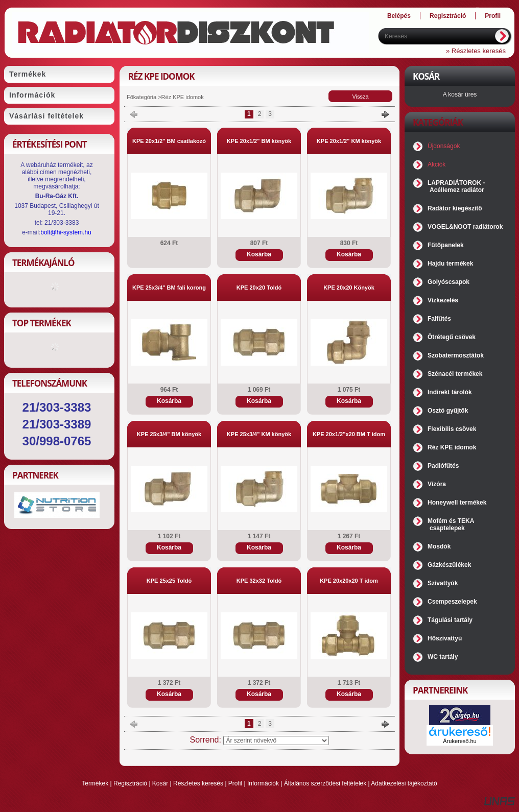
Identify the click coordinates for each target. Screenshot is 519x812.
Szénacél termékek (455, 374)
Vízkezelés (443, 300)
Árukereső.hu (459, 741)
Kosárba (259, 254)
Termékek (95, 783)
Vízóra (437, 484)
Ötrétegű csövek (452, 337)
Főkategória (141, 97)
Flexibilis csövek (452, 429)
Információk (263, 783)
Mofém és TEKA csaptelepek (451, 524)
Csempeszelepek (452, 602)
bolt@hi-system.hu (66, 232)
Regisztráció (130, 783)
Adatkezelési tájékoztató (404, 783)
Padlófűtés (443, 466)
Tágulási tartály (450, 620)
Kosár (160, 783)
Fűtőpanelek (446, 245)
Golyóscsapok (449, 282)
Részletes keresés (198, 783)
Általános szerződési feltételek (325, 783)
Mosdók (439, 546)
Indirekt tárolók (450, 392)
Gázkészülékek (449, 565)
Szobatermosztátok (456, 355)
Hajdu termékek (450, 264)
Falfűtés (439, 319)
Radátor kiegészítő (455, 208)
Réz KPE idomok (452, 447)
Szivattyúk (443, 583)
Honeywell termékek (457, 503)
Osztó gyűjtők (448, 411)
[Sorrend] (276, 741)
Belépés (399, 16)
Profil (235, 783)
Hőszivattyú (445, 638)
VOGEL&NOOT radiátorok (465, 227)
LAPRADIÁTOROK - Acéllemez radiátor (456, 186)
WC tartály (443, 657)
